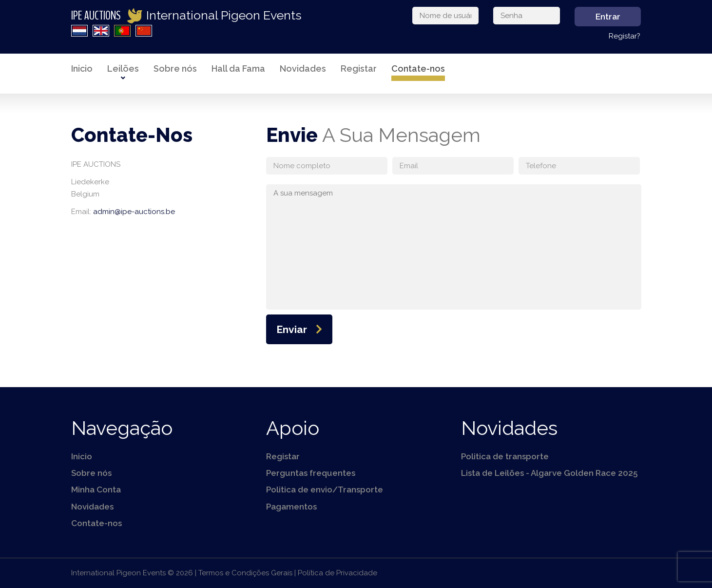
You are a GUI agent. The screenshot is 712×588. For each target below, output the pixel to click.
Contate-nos (418, 69)
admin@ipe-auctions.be (134, 212)
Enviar (292, 329)
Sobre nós (175, 69)
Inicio (82, 69)
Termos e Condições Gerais (245, 573)
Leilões (123, 69)
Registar (359, 69)
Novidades (303, 69)
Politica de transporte (505, 456)
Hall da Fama (238, 69)
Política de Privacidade (337, 573)
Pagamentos (291, 507)
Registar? (625, 36)
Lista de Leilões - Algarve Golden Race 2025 (549, 473)
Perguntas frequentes (311, 473)
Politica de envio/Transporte (325, 490)
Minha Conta (96, 490)
